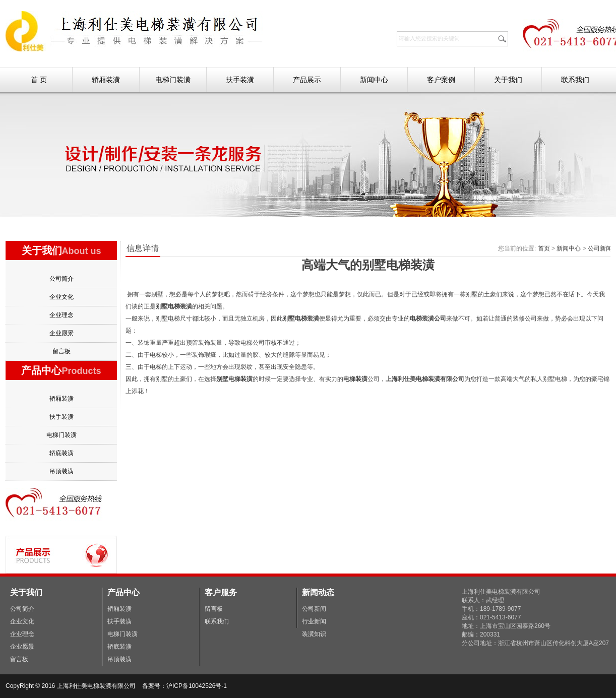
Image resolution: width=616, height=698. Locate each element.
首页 (544, 248)
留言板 (61, 351)
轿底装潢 (61, 453)
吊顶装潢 (61, 471)
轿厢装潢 (106, 80)
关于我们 (508, 80)
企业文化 (61, 297)
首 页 (39, 80)
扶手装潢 (240, 80)
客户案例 (441, 80)
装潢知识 (314, 634)
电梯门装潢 (173, 80)
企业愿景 (61, 333)
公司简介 (61, 279)
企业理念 (61, 315)
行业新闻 (314, 621)
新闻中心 (374, 80)
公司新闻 (600, 248)
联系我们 (575, 80)
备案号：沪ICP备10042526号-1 (185, 686)
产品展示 (307, 80)
